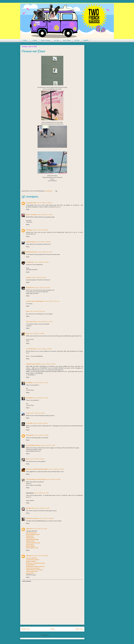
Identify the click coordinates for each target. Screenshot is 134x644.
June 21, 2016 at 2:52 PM (41, 383)
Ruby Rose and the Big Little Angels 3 (37, 469)
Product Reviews (46, 41)
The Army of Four (31, 322)
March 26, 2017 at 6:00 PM (40, 556)
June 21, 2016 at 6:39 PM (41, 435)
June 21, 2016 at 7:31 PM (48, 445)
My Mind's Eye (30, 288)
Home (53, 629)
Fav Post (77, 41)
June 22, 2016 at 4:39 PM (42, 508)
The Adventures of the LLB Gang (36, 479)
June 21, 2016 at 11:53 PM (41, 493)
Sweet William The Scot (33, 445)
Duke (28, 311)
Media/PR (86, 41)
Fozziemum (29, 230)
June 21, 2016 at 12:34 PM (45, 322)
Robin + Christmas (32, 215)
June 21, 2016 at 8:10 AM (39, 277)
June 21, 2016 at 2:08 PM (45, 349)
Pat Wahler (29, 383)
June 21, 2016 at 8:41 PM (53, 479)
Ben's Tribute (67, 41)
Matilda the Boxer (32, 252)
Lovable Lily (30, 262)
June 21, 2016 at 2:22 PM (48, 364)
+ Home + (25, 41)
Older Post (79, 629)
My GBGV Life (30, 508)
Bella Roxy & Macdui (32, 518)
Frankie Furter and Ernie (33, 364)
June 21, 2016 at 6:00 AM (41, 230)
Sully (28, 333)
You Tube (57, 41)
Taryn (28, 413)
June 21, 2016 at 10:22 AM (52, 301)
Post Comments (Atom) (56, 635)
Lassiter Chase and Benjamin (35, 301)
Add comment (27, 581)
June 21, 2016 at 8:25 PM (56, 469)
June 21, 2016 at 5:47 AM (45, 215)
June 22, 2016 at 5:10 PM (46, 518)
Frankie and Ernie (33, 51)
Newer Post (26, 629)
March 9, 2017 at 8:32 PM (40, 529)
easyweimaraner (31, 203)
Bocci (28, 459)
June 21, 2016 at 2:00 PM (37, 333)
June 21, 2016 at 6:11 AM (45, 252)
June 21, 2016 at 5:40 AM (44, 203)
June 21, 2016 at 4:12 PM (40, 423)
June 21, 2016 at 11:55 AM (37, 311)
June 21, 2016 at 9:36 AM (42, 288)
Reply (28, 209)
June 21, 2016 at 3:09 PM (38, 413)
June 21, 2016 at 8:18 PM (37, 459)
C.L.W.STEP (29, 423)
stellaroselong (31, 242)
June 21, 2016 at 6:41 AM (41, 262)
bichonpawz (30, 435)
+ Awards (34, 41)
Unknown (29, 529)
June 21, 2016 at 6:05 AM (43, 242)
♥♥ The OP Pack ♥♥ (31, 349)
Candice (29, 277)
